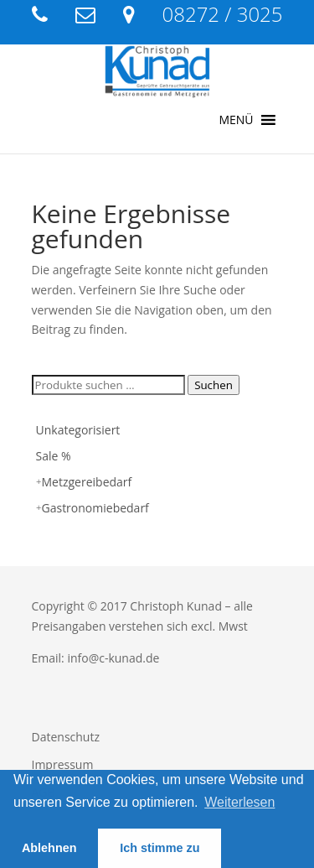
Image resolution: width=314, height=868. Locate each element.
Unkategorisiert (78, 430)
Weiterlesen (239, 802)
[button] (236, 120)
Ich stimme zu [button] (160, 848)
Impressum (63, 764)
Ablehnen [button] (49, 848)
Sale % (54, 456)
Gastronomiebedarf (95, 508)
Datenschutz (66, 737)
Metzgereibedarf (87, 482)
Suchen (214, 385)
